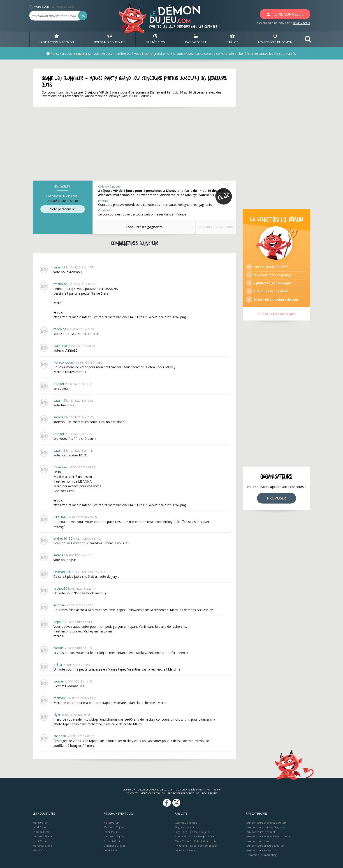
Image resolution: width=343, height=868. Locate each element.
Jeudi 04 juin (111, 832)
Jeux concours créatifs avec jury (265, 846)
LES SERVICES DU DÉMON (275, 39)
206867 (227, 184)
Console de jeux (200, 832)
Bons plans (210, 793)
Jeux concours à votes (259, 841)
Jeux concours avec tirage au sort (266, 823)
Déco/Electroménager (204, 846)
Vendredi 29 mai (43, 836)
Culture (209, 836)
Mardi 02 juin (41, 823)
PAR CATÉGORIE (196, 39)
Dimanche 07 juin (114, 846)
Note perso (63, 209)
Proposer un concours (183, 793)
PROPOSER (277, 505)
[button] (308, 39)
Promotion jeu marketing (261, 855)
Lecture (180, 850)
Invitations (181, 846)
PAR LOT (232, 39)
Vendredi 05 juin (114, 836)
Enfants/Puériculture (207, 841)
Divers (191, 850)
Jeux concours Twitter (259, 850)
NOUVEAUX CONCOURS (110, 39)
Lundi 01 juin (40, 827)
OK (83, 16)
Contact (132, 793)
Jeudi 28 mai (40, 841)
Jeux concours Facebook (261, 832)
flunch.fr (63, 186)
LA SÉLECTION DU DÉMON (57, 39)
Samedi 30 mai (42, 832)
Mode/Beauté (183, 841)
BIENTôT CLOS (155, 39)
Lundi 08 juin (111, 850)
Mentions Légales (153, 793)
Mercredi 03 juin (114, 827)
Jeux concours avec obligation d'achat (269, 836)
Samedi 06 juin (113, 841)
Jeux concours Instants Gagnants (265, 827)
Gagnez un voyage (186, 823)
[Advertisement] (134, 144)
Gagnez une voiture (187, 827)
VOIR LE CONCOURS (212, 227)
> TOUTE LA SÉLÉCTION (277, 320)
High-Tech (181, 832)
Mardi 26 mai (41, 850)
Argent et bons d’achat (188, 836)
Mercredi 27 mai (43, 846)
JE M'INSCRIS (302, 23)
